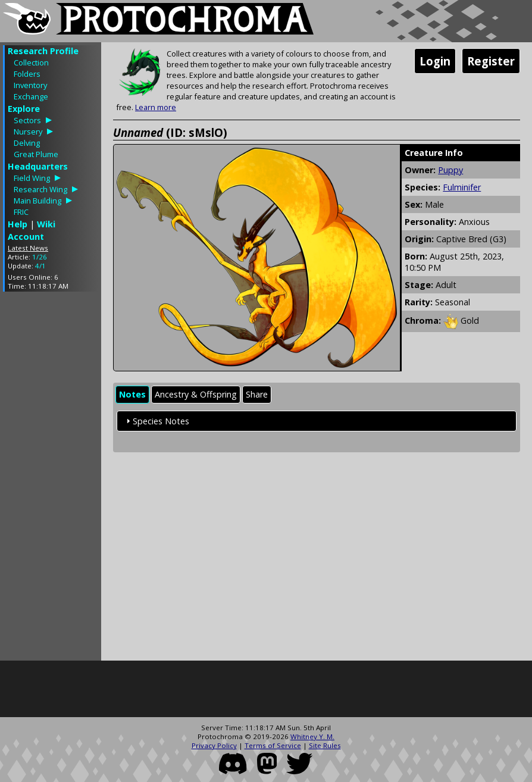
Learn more (156, 107)
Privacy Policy (214, 745)
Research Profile (43, 51)
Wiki (46, 224)
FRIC (21, 212)
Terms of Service (273, 745)
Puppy (450, 170)
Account (26, 237)
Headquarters (38, 166)
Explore (24, 109)
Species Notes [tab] (156, 421)
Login (435, 61)
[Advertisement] (51, 479)
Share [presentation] (257, 394)
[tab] (132, 395)
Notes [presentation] (132, 394)
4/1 (40, 266)
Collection (31, 62)
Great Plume (36, 154)
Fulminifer (462, 187)
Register (491, 61)
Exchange (31, 96)
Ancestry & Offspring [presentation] (196, 394)
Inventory (30, 85)
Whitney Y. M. (312, 736)
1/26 (40, 257)
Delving (27, 143)
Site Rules (325, 745)
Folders (27, 74)
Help (18, 224)
